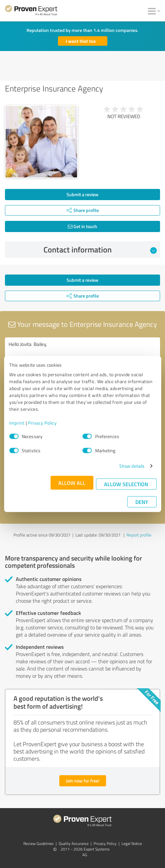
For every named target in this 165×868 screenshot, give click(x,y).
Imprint (17, 423)
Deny (142, 502)
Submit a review (82, 194)
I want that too (81, 41)
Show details (132, 466)
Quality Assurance (74, 843)
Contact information (100, 250)
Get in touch (82, 226)
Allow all (72, 483)
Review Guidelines (39, 843)
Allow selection (126, 484)
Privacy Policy (42, 423)
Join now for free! (83, 781)
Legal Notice (132, 843)
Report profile (139, 535)
